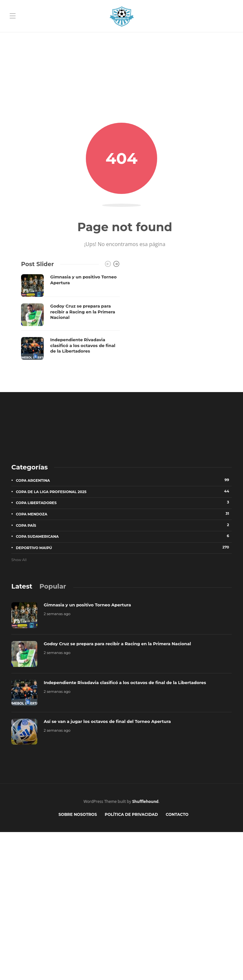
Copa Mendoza (124, 514)
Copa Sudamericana (124, 536)
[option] (70, 317)
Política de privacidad (131, 814)
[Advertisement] (121, 45)
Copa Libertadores (124, 502)
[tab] (22, 586)
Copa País (124, 525)
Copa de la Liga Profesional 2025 (124, 491)
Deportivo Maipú (124, 547)
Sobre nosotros (78, 814)
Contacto (177, 814)
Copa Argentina (124, 480)
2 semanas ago (57, 614)
